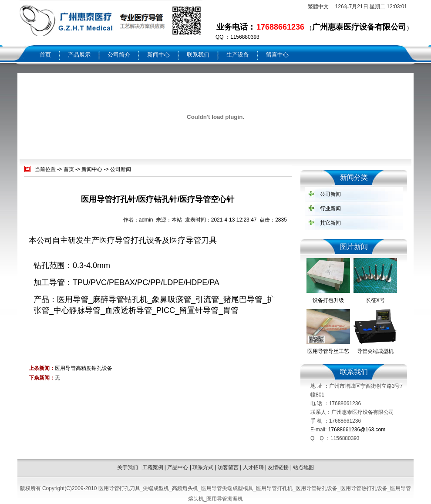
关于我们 (128, 467)
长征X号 (375, 300)
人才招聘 (253, 467)
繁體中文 (318, 7)
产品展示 (79, 55)
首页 (45, 55)
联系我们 (198, 55)
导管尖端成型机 (375, 351)
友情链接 (278, 467)
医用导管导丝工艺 (328, 351)
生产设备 (238, 55)
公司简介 (119, 55)
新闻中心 (158, 55)
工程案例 (153, 467)
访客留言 (228, 467)
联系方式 (203, 467)
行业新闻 (330, 208)
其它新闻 (330, 223)
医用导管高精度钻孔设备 (84, 368)
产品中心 (178, 467)
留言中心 (277, 55)
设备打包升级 (328, 300)
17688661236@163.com (357, 430)
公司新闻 (121, 169)
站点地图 (303, 467)
